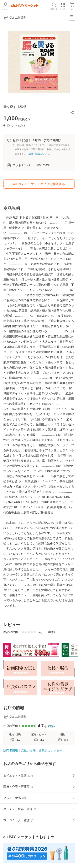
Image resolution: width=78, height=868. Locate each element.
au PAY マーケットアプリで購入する (39, 184)
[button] (72, 113)
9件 (51, 726)
